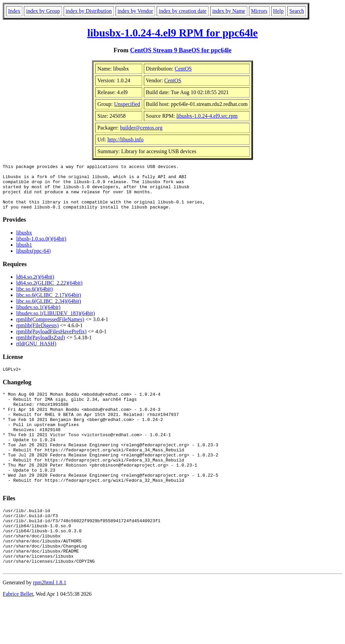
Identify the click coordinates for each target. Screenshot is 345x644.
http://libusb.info (126, 139)
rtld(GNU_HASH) (36, 353)
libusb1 (24, 254)
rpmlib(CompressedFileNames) (50, 328)
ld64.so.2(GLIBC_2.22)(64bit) (49, 292)
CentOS (183, 69)
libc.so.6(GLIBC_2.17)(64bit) (49, 304)
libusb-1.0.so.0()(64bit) (41, 248)
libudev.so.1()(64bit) (38, 316)
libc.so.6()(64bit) (34, 298)
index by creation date (183, 11)
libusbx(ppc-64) (33, 260)
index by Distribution (89, 11)
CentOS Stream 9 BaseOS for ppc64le (181, 50)
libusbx (24, 242)
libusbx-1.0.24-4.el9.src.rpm (207, 116)
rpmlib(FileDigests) (37, 334)
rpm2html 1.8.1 (50, 624)
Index (14, 11)
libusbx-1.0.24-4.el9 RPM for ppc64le (172, 33)
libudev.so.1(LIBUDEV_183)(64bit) (56, 322)
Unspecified (127, 104)
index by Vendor (135, 11)
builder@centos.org (141, 128)
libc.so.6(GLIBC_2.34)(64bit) (49, 310)
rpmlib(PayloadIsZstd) (41, 347)
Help (278, 11)
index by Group (43, 11)
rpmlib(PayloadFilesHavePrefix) (51, 341)
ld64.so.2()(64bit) (35, 286)
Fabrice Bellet (18, 635)
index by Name (229, 11)
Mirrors (259, 11)
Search (297, 11)
